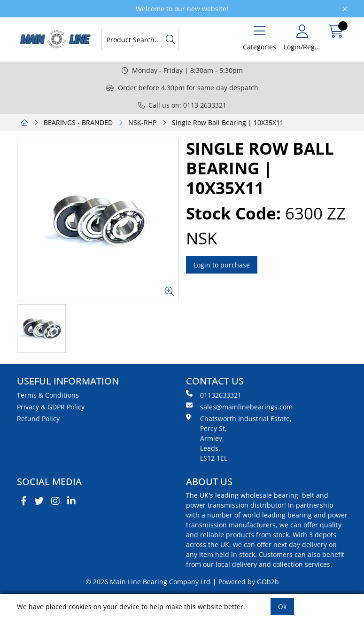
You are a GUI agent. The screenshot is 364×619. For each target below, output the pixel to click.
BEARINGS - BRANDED (78, 122)
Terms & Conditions (48, 395)
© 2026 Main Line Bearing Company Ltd (148, 582)
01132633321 (214, 395)
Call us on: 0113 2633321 (182, 105)
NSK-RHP (142, 122)
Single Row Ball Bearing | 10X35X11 (228, 122)
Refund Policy (38, 419)
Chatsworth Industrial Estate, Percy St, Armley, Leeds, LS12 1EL (239, 438)
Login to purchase (222, 265)
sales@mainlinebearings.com (239, 407)
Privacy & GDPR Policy (51, 407)
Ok (282, 607)
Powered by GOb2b (249, 582)
